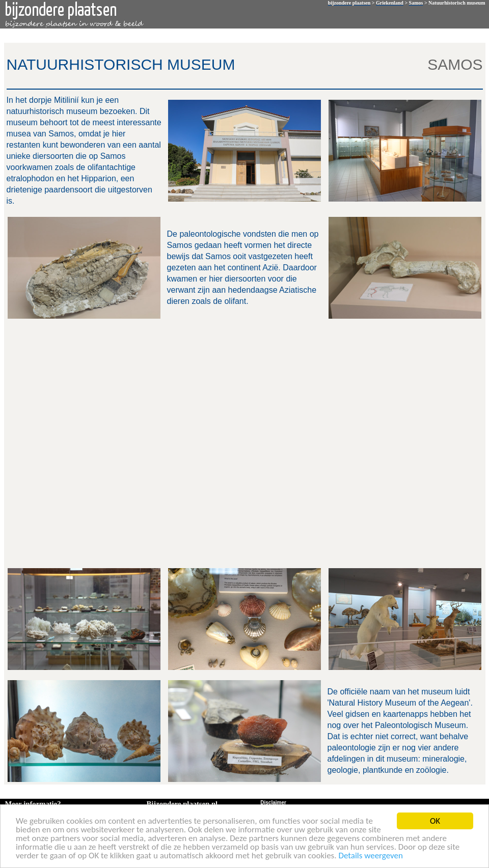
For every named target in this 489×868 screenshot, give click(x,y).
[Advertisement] (119, 442)
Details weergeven (371, 856)
